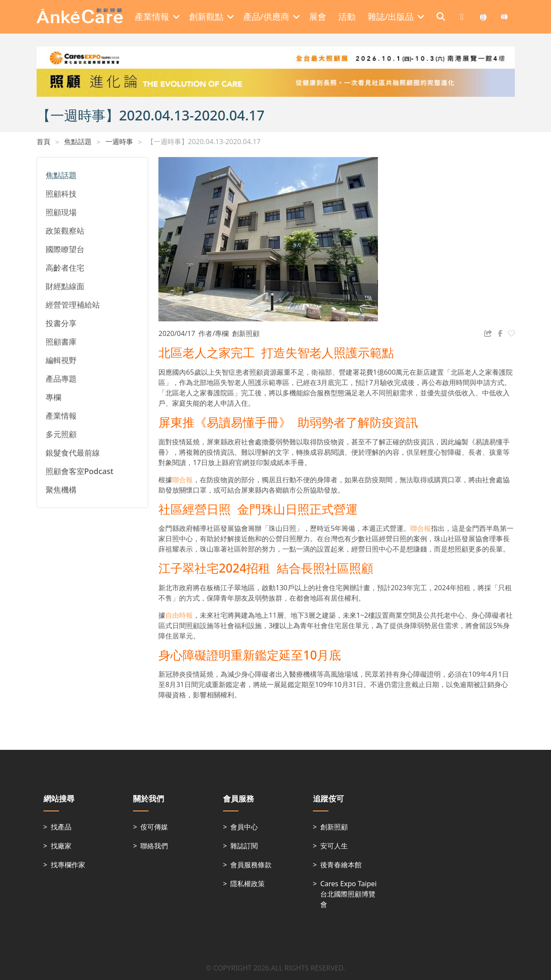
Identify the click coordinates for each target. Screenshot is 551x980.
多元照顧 (61, 434)
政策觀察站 (65, 231)
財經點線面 (65, 286)
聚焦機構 (61, 490)
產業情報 (61, 416)
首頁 (43, 142)
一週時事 (119, 142)
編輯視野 (61, 360)
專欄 (53, 397)
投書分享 (61, 323)
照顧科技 (61, 194)
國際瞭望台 (65, 249)
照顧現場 (61, 212)
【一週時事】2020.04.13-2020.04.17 (204, 142)
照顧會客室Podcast (80, 471)
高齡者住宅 (65, 268)
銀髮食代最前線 (73, 453)
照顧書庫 (61, 342)
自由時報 (179, 615)
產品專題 (61, 379)
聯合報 (183, 480)
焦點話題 (78, 142)
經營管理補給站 (73, 305)
